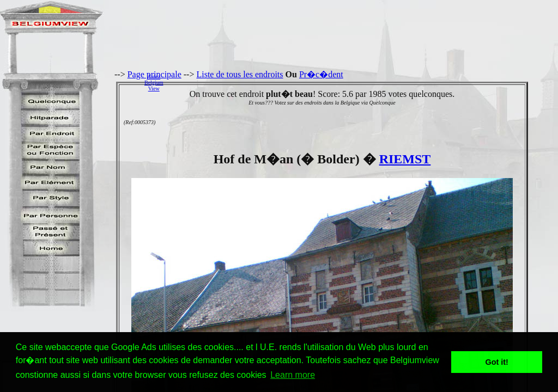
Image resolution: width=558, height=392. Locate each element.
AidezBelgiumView (154, 82)
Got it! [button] (497, 362)
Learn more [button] (293, 375)
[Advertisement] (363, 82)
